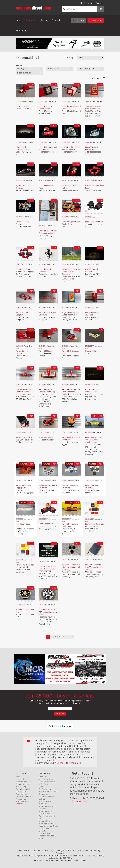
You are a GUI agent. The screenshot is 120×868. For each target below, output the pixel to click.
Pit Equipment (45, 789)
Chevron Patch (91, 351)
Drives (42, 787)
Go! (100, 9)
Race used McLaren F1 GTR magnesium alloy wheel (48, 612)
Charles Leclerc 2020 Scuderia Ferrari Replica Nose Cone (24, 392)
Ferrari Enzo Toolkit (24, 437)
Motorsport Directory (48, 823)
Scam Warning (22, 801)
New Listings (21, 782)
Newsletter (22, 31)
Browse (19, 777)
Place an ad (96, 20)
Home (19, 20)
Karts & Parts (45, 801)
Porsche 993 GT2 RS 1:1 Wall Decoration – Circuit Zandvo (94, 440)
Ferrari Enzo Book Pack (94, 524)
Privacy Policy (22, 792)
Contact (56, 20)
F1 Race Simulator (46, 438)
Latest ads (78, 20)
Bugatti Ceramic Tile (70, 313)
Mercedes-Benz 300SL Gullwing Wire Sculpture (71, 272)
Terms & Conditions (24, 796)
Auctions (43, 804)
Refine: (19, 65)
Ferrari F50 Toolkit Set (94, 222)
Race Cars (43, 777)
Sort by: (70, 58)
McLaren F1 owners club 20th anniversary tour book (94, 567)
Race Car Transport (47, 782)
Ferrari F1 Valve (22, 106)
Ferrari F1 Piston (46, 351)
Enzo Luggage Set (23, 269)
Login (90, 3)
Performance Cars (47, 814)
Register (100, 3)
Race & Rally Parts (47, 779)
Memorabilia (45, 821)
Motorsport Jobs (46, 811)
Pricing (44, 20)
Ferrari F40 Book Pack (25, 565)
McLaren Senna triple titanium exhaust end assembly (71, 567)
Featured (20, 779)
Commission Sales (24, 789)
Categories (31, 20)
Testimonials (22, 794)
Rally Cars (43, 784)
